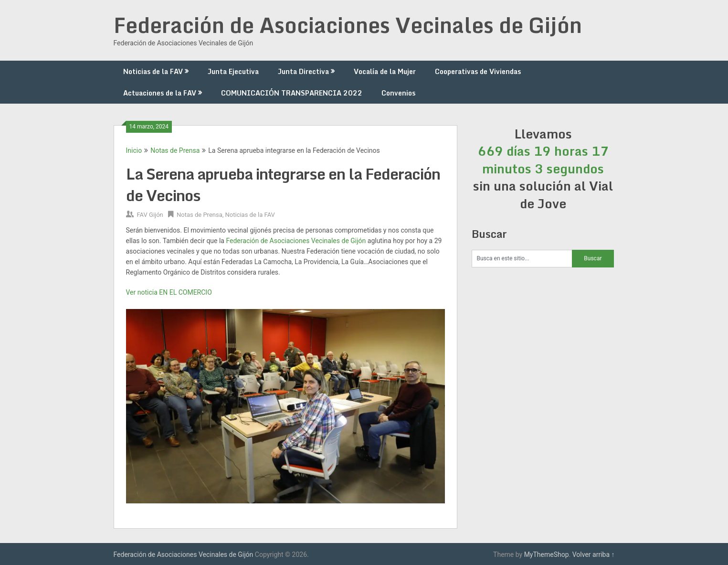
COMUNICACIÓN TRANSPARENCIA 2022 (292, 93)
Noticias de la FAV (153, 71)
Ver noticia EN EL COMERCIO (169, 292)
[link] (296, 241)
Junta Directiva (303, 71)
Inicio (134, 150)
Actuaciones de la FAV (160, 93)
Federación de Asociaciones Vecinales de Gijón (348, 25)
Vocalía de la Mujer (385, 71)
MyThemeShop (547, 554)
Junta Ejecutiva (233, 71)
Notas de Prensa (175, 150)
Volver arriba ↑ (594, 554)
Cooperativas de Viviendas (478, 71)
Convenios (398, 93)
